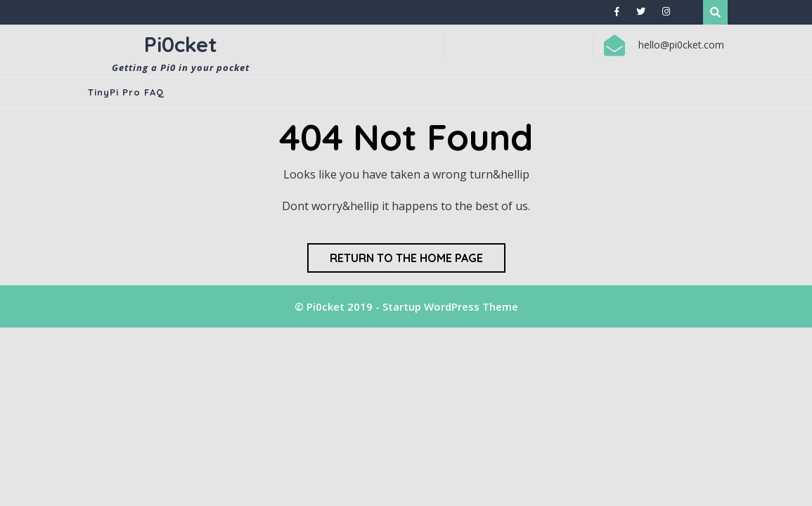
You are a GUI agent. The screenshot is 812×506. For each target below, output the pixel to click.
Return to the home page (406, 258)
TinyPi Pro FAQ (126, 92)
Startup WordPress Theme (450, 306)
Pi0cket (181, 44)
